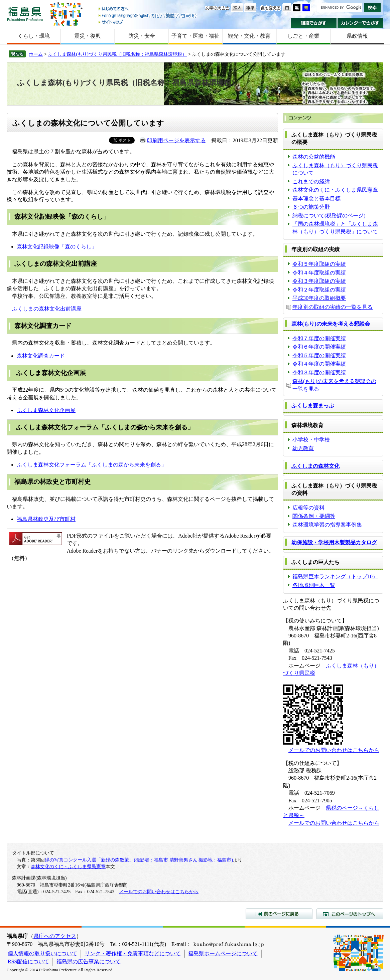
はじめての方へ (148, 9)
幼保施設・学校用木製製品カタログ (334, 542)
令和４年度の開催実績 (319, 364)
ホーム (36, 54)
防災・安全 (142, 36)
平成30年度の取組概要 (319, 298)
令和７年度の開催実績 (319, 338)
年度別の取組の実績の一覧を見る (333, 307)
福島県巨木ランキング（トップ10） (335, 576)
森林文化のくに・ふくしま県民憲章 (335, 190)
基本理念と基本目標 (316, 199)
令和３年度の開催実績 (319, 372)
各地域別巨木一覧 (314, 585)
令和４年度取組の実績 (319, 273)
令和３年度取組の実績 (319, 281)
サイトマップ (148, 22)
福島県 (25, 14)
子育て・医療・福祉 (196, 36)
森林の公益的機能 (314, 157)
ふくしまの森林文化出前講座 (47, 309)
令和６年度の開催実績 (319, 347)
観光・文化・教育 (249, 36)
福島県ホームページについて (223, 953)
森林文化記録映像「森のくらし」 (57, 247)
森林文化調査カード (41, 356)
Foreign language (148, 16)
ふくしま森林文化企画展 (46, 410)
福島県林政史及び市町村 (46, 519)
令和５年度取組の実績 (319, 264)
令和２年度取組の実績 (319, 290)
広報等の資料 (308, 508)
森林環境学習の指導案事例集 (327, 525)
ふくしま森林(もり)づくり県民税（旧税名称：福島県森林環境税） (117, 54)
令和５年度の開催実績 (319, 355)
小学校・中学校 (311, 440)
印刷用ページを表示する (176, 140)
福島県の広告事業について (89, 961)
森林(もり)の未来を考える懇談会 (331, 324)
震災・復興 (88, 36)
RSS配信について (28, 961)
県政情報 (357, 36)
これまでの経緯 (311, 181)
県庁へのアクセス (55, 936)
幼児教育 (303, 448)
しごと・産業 (303, 36)
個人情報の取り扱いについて (42, 953)
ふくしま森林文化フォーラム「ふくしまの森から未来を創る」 (92, 465)
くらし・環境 (34, 36)
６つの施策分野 (311, 207)
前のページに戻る (279, 914)
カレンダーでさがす (360, 23)
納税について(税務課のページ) (329, 216)
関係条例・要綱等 (314, 516)
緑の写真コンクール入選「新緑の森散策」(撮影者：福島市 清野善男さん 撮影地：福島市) (139, 860)
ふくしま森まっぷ (313, 406)
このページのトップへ (350, 914)
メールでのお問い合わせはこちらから (334, 750)
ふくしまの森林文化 (315, 466)
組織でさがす (314, 23)
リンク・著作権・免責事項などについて (133, 953)
